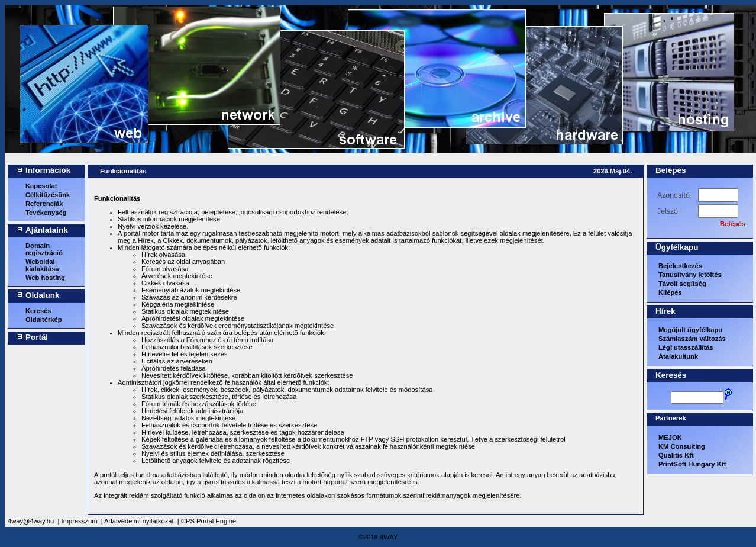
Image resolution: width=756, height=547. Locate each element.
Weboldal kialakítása (42, 265)
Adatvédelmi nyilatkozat (139, 521)
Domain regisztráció (44, 249)
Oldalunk (43, 295)
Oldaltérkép (44, 320)
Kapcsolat (41, 186)
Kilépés (670, 292)
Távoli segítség (682, 284)
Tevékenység (46, 213)
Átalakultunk (678, 356)
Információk (48, 170)
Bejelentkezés (680, 266)
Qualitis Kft (676, 455)
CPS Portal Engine (209, 521)
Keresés (38, 311)
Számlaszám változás (692, 339)
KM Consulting (682, 446)
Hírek (665, 311)
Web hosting (45, 278)
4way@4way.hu (31, 521)
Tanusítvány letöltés (690, 275)
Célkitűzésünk (48, 195)
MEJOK (670, 437)
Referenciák (44, 204)
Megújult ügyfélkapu (690, 330)
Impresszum (80, 521)
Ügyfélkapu (677, 247)
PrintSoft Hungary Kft (692, 464)
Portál (37, 337)
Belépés (671, 170)
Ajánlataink (47, 230)
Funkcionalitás (123, 171)
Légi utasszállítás (686, 347)
